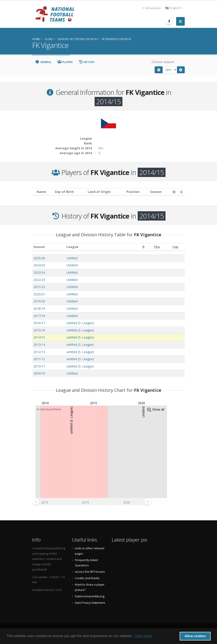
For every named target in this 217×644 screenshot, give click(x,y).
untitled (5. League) (80, 323)
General (43, 62)
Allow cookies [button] (195, 636)
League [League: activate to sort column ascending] (72, 247)
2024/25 (39, 265)
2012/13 (39, 352)
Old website (152, 8)
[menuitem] (92, 502)
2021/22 (39, 287)
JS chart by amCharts (49, 409)
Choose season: (163, 62)
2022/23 (39, 280)
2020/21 (39, 294)
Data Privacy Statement (90, 603)
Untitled (72, 258)
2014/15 (39, 337)
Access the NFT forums (90, 572)
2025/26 (39, 258)
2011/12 (39, 359)
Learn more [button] (143, 636)
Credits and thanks (87, 578)
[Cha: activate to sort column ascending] (157, 247)
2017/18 (39, 316)
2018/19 (39, 309)
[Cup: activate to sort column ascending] (175, 247)
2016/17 (39, 323)
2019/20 (39, 301)
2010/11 (39, 366)
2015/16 (39, 330)
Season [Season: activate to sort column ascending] (39, 247)
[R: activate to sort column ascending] (143, 247)
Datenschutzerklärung (90, 596)
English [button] (174, 8)
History (87, 62)
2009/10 (39, 373)
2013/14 (39, 345)
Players (65, 62)
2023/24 (39, 272)
